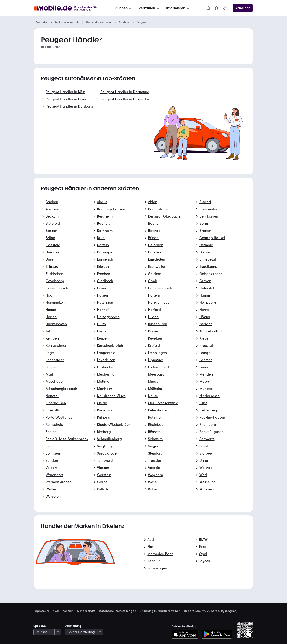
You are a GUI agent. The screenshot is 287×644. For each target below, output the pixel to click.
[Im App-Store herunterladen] (186, 634)
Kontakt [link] (68, 611)
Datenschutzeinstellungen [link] (117, 611)
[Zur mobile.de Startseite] (67, 8)
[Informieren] (178, 8)
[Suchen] (124, 8)
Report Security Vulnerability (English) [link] (211, 611)
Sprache (40, 626)
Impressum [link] (41, 611)
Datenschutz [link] (86, 611)
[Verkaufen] (149, 8)
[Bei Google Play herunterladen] (217, 634)
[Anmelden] (243, 8)
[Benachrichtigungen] (208, 8)
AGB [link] (56, 611)
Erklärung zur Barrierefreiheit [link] (160, 611)
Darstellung (73, 626)
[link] (217, 8)
